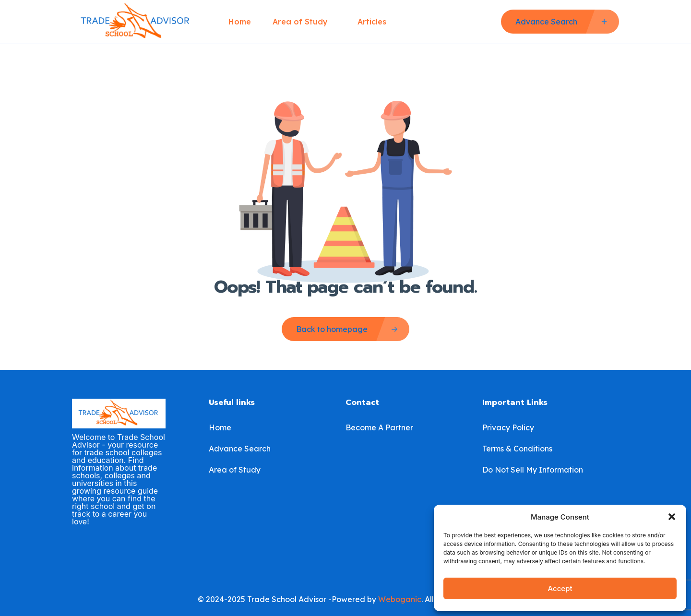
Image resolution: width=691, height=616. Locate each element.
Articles (372, 22)
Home (240, 22)
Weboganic (400, 599)
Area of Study (304, 22)
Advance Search (240, 449)
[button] (672, 517)
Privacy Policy (508, 427)
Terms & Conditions (517, 449)
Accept (560, 588)
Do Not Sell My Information (533, 470)
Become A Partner (379, 427)
